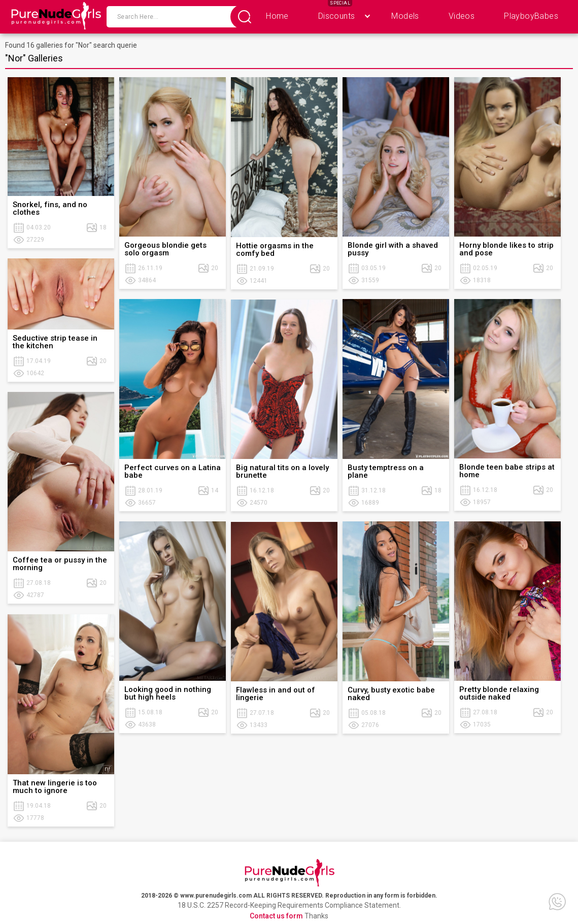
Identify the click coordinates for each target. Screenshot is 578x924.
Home (277, 16)
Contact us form (276, 916)
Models (405, 16)
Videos (462, 16)
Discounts (337, 16)
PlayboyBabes (531, 16)
